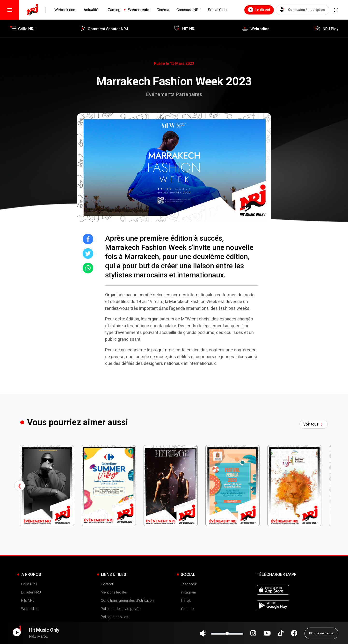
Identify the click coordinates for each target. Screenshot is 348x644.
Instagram (188, 592)
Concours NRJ (188, 10)
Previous (20, 486)
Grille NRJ (29, 584)
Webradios (30, 609)
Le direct (254, 10)
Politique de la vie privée (121, 609)
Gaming (114, 10)
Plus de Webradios (321, 636)
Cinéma (163, 10)
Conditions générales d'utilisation (127, 600)
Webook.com (65, 10)
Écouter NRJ (31, 592)
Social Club (217, 10)
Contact (107, 584)
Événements (138, 10)
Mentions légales (114, 592)
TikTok (186, 600)
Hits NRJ (28, 600)
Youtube (187, 609)
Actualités (92, 10)
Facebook (189, 584)
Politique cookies (114, 617)
